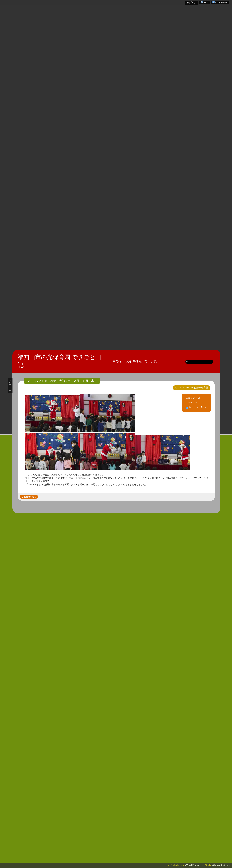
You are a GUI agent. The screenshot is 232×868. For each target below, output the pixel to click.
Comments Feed (198, 407)
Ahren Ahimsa (221, 865)
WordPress (192, 865)
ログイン (192, 3)
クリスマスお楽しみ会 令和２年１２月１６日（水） (62, 381)
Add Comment (194, 398)
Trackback (191, 402)
